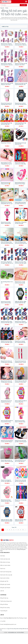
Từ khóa (7, 8)
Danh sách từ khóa (5, 578)
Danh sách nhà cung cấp (6, 575)
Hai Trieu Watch (20, 632)
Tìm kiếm (23, 5)
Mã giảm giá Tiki (4, 581)
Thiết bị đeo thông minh (6, 601)
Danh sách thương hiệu (6, 572)
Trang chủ (2, 8)
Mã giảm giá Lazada (5, 584)
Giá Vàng (20, 629)
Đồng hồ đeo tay (4, 598)
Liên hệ (2, 591)
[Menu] (26, 2)
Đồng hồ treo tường (5, 608)
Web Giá (24, 629)
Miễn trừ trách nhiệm (5, 565)
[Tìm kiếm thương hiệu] (10, 5)
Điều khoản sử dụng (5, 562)
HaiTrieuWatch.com (12, 632)
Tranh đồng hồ (4, 611)
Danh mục (3, 569)
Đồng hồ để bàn (4, 604)
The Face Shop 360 (14, 629)
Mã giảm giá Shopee (5, 588)
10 (23, 530)
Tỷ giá (8, 629)
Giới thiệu (3, 556)
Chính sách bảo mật (5, 559)
